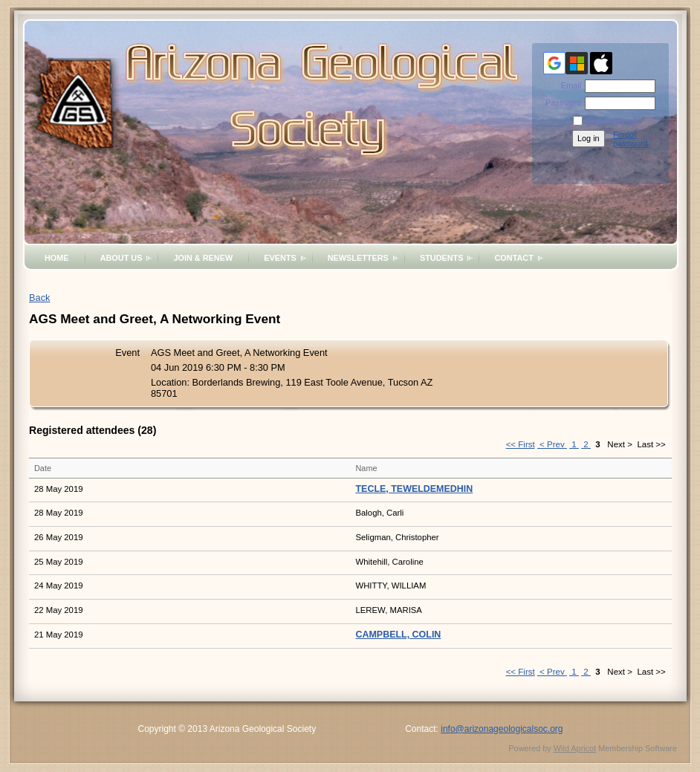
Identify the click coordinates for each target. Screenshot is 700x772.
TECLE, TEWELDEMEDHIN (415, 489)
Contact (513, 258)
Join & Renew (203, 258)
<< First (521, 444)
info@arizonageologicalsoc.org (502, 729)
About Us (121, 258)
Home (57, 258)
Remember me (612, 121)
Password (561, 103)
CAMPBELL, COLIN (399, 635)
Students (442, 258)
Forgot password (631, 139)
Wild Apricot (575, 748)
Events (280, 258)
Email (568, 85)
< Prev (552, 444)
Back (39, 298)
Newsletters (358, 258)
